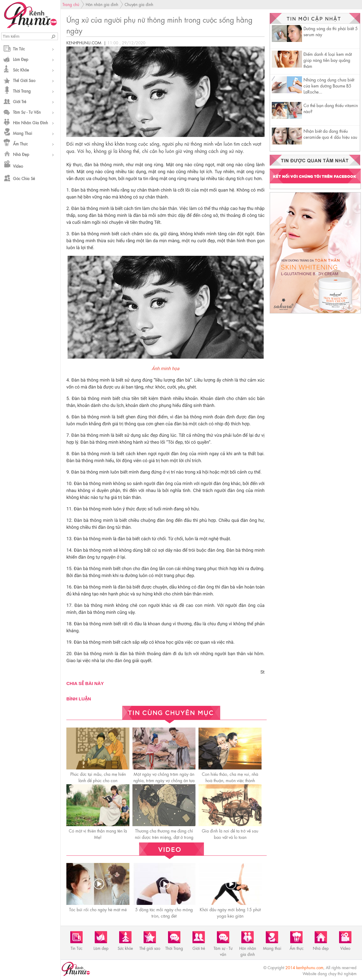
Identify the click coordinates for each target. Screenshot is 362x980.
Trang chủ (71, 4)
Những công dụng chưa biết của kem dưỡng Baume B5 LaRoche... (329, 85)
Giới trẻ (20, 101)
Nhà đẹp (21, 154)
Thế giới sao (24, 80)
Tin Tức (19, 48)
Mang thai (22, 133)
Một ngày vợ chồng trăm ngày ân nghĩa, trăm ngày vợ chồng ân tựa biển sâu (164, 780)
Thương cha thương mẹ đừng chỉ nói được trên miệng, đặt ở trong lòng (164, 837)
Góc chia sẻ (24, 178)
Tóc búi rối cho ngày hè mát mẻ (98, 909)
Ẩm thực (20, 143)
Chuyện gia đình (139, 4)
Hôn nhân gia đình (30, 122)
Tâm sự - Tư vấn (27, 112)
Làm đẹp (21, 59)
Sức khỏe (21, 70)
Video (18, 166)
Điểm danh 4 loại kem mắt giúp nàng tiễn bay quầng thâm (328, 60)
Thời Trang (22, 91)
